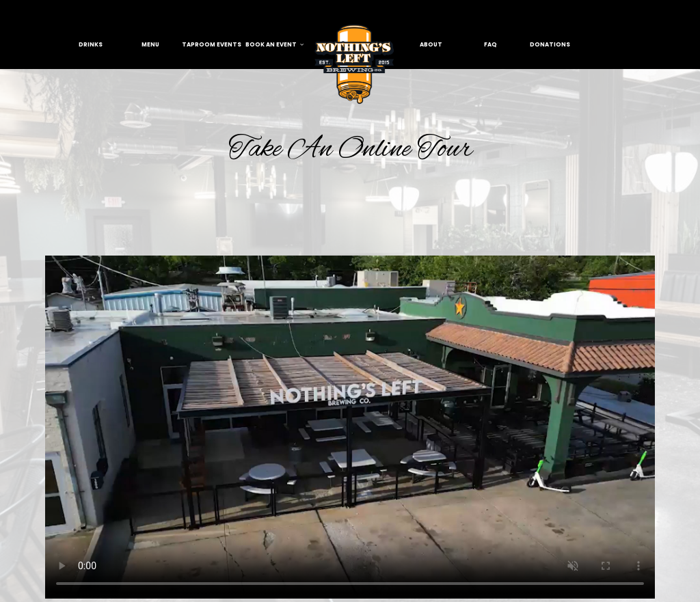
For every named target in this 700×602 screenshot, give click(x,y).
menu (150, 44)
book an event (274, 44)
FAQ (490, 44)
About (431, 44)
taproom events (212, 44)
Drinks (91, 44)
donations (550, 44)
